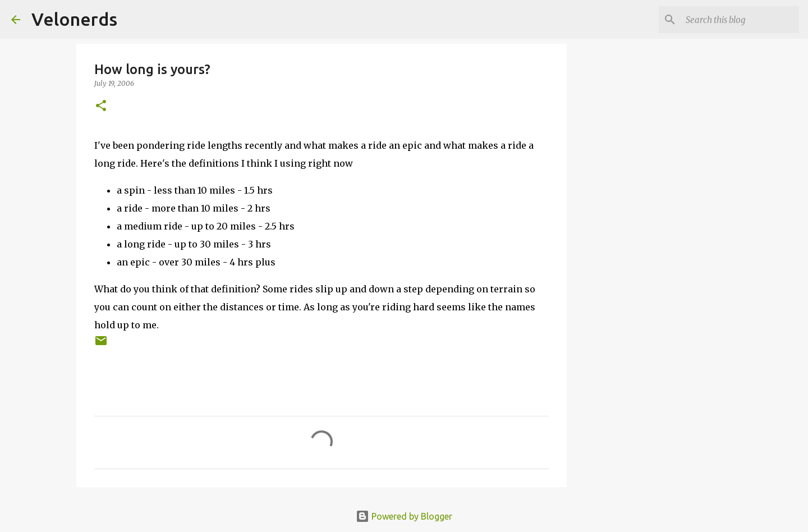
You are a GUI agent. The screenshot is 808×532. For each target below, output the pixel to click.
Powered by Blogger (404, 516)
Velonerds (74, 19)
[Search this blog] (740, 20)
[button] (101, 106)
